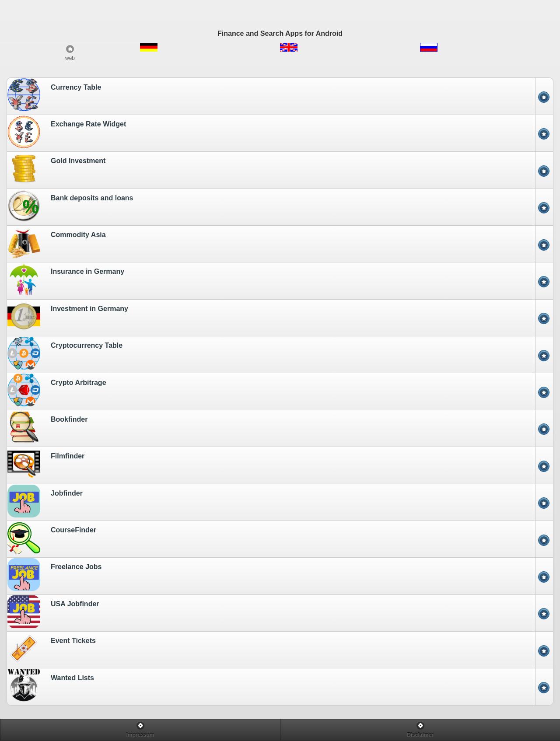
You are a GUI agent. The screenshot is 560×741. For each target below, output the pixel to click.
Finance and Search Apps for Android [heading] (280, 33)
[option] (280, 96)
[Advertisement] (280, 12)
